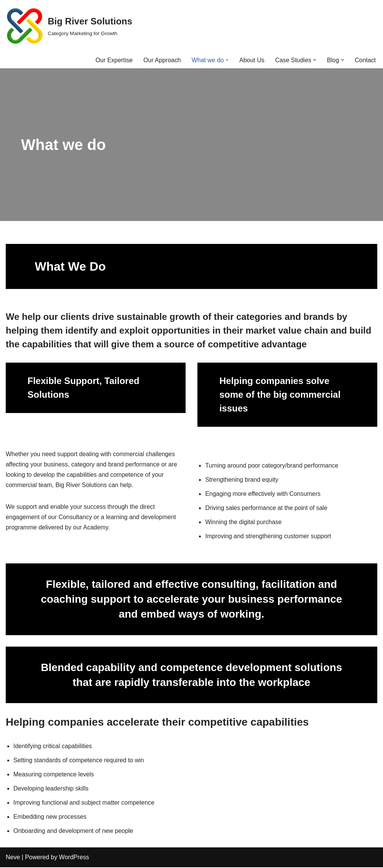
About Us (252, 60)
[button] (227, 60)
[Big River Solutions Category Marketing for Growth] (69, 26)
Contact (365, 60)
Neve (13, 858)
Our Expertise (113, 60)
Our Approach (162, 60)
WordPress (74, 858)
